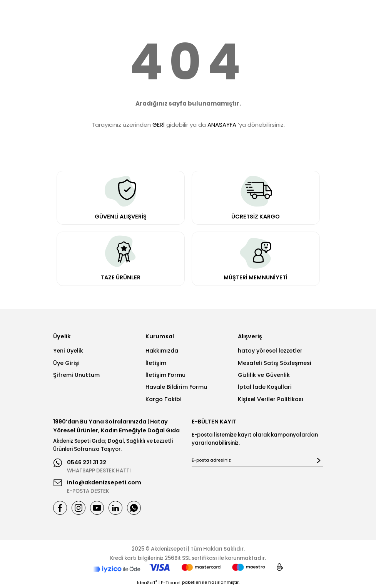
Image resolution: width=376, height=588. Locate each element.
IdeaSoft (147, 583)
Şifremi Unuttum (76, 375)
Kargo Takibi (164, 399)
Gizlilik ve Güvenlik (264, 375)
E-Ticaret (171, 583)
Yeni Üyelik (68, 351)
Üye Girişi (66, 363)
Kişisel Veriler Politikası (271, 399)
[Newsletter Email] (257, 460)
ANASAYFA (222, 125)
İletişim (156, 363)
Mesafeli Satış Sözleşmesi (275, 363)
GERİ (159, 125)
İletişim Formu (165, 375)
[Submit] (319, 460)
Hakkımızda (162, 351)
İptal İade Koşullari (265, 387)
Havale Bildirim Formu (176, 387)
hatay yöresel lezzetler (270, 351)
